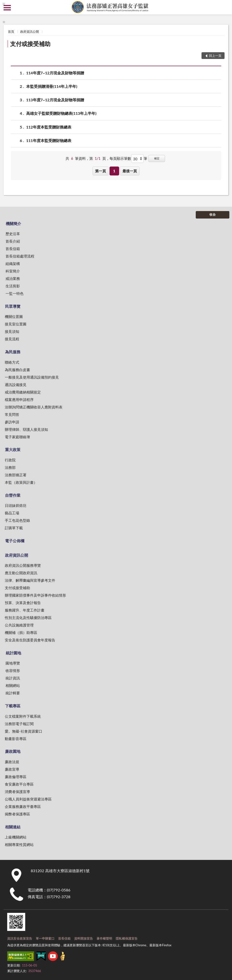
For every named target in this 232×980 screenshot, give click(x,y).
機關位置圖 (14, 316)
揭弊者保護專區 (17, 814)
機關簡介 (13, 223)
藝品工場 (12, 513)
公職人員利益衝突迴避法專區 (28, 799)
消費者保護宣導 (17, 792)
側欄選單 (7, 8)
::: (4, 4)
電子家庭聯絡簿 (17, 437)
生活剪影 (13, 286)
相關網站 (13, 685)
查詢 (225, 7)
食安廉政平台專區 (19, 784)
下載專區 (13, 706)
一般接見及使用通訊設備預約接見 (32, 377)
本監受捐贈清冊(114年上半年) (52, 86)
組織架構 (13, 264)
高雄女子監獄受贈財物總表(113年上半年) (61, 113)
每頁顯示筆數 (120, 158)
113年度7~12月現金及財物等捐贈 (55, 100)
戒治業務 (13, 278)
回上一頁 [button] (215, 56)
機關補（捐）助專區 (21, 632)
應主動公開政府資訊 (21, 573)
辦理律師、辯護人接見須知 (26, 429)
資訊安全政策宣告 (20, 938)
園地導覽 (13, 663)
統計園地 (13, 653)
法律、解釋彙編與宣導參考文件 (30, 580)
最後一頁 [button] (130, 171)
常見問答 (12, 414)
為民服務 (13, 352)
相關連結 (13, 827)
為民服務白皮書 (17, 370)
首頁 (11, 32)
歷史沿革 (13, 234)
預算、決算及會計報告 (23, 603)
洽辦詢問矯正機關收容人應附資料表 (34, 407)
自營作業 (13, 495)
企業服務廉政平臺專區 (23, 806)
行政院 (10, 460)
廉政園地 (13, 751)
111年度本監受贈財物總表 (49, 140)
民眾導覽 (13, 306)
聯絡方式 (12, 362)
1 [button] (114, 171)
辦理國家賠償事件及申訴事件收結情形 (35, 595)
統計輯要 (13, 693)
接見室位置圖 (16, 324)
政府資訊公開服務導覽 (23, 565)
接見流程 (12, 339)
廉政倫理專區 (16, 777)
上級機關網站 (16, 837)
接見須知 (12, 331)
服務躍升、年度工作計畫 (25, 610)
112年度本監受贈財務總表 (49, 127)
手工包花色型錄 (17, 520)
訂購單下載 (14, 528)
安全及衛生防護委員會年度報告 (30, 640)
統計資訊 (13, 678)
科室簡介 (13, 271)
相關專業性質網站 (19, 845)
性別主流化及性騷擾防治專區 (28, 618)
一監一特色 (15, 293)
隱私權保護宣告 (127, 938)
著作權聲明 (104, 938)
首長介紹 (13, 241)
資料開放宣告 (84, 938)
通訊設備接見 (16, 385)
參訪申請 (12, 422)
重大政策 (13, 449)
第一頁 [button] (101, 171)
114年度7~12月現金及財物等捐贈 (55, 73)
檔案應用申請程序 (19, 400)
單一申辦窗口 (45, 938)
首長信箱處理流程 (20, 256)
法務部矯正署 (16, 475)
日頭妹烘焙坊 (16, 505)
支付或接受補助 (30, 44)
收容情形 (13, 671)
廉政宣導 (12, 769)
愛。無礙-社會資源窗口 (24, 731)
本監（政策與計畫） (21, 482)
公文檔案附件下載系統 (23, 716)
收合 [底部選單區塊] (213, 214)
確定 (157, 158)
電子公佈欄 (15, 541)
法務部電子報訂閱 (19, 724)
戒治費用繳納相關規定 (23, 392)
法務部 (10, 467)
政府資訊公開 (30, 32)
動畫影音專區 (16, 739)
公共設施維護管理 (19, 625)
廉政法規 (12, 762)
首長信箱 (13, 249)
